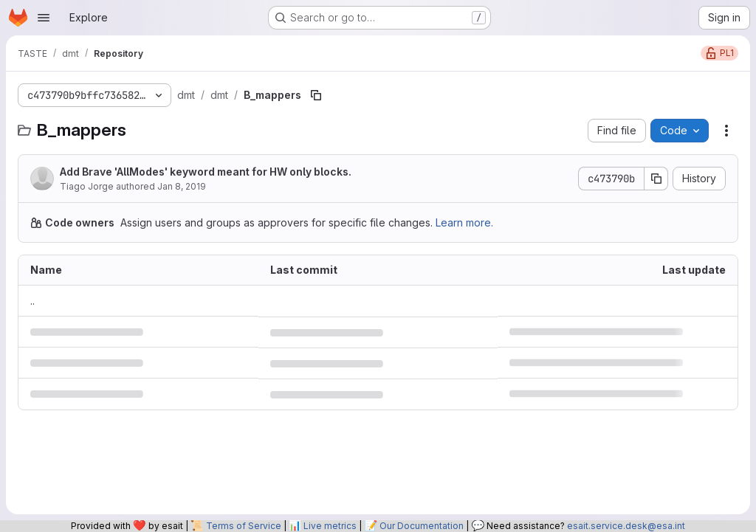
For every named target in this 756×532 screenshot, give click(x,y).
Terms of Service (244, 526)
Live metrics (330, 526)
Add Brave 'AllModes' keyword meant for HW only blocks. (206, 172)
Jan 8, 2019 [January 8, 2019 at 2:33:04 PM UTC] (182, 186)
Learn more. (464, 222)
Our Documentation (422, 526)
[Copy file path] (316, 95)
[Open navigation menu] (44, 18)
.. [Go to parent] (32, 301)
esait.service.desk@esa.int (626, 526)
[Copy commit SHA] (656, 179)
